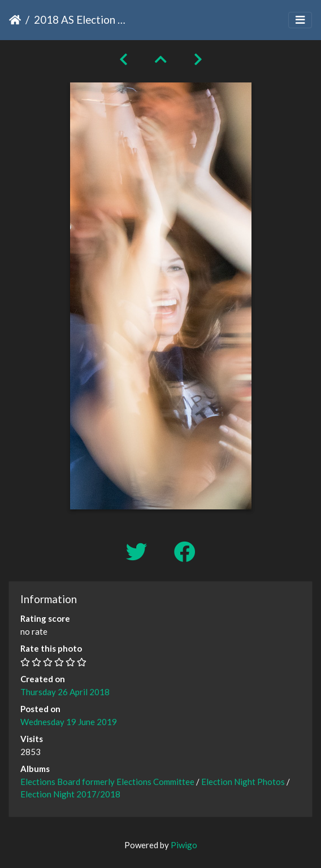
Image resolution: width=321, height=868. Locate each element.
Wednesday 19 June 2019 (69, 722)
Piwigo (184, 845)
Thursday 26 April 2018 (65, 692)
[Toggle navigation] (300, 20)
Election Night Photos (243, 782)
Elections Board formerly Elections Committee (107, 782)
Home (15, 20)
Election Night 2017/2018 (70, 794)
